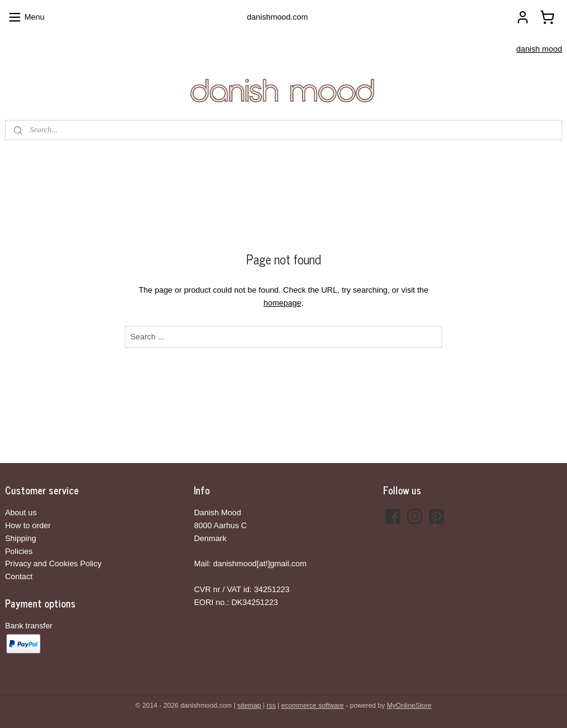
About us (21, 512)
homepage (282, 303)
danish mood (539, 49)
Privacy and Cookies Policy (53, 564)
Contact (19, 576)
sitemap (249, 705)
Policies (19, 551)
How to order (28, 525)
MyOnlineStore (409, 705)
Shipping (21, 538)
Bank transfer (29, 626)
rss (271, 705)
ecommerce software (312, 705)
